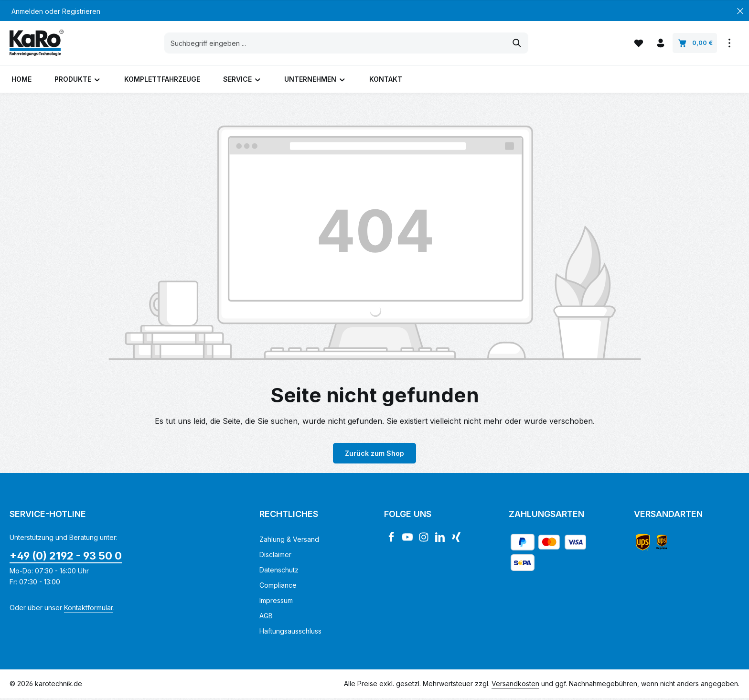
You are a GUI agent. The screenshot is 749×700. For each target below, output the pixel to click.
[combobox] (336, 44)
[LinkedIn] (441, 542)
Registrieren (81, 11)
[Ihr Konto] (660, 44)
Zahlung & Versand (289, 541)
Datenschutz (279, 572)
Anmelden (27, 11)
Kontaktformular (89, 609)
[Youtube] (408, 542)
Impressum (276, 602)
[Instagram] (425, 542)
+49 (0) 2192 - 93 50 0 (66, 558)
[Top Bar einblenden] (729, 44)
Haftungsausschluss (290, 633)
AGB (266, 618)
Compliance (278, 587)
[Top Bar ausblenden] (740, 11)
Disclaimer (275, 556)
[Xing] (456, 542)
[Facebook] (392, 542)
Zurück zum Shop (374, 455)
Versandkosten (515, 685)
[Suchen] (518, 44)
